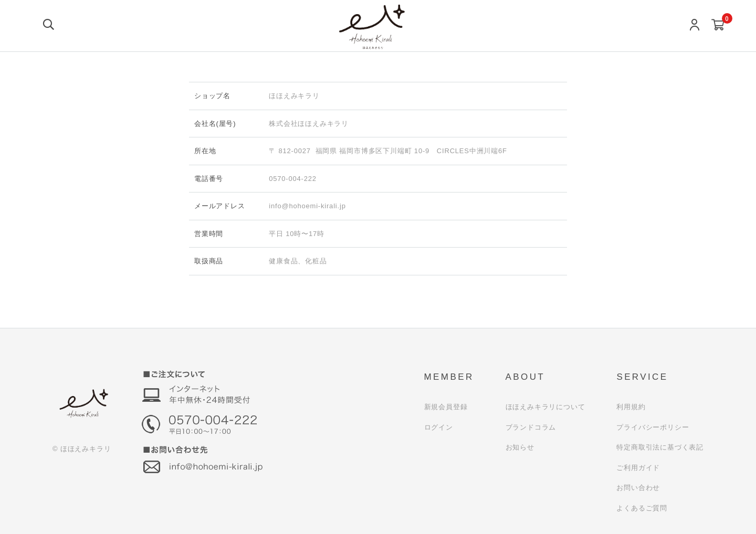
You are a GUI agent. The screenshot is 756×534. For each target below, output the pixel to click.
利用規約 (631, 407)
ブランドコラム (531, 427)
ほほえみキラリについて (545, 407)
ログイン (439, 427)
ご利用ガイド (638, 468)
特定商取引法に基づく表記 (660, 447)
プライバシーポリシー (653, 427)
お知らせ (520, 447)
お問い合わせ (638, 488)
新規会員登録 (446, 407)
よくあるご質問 (642, 508)
